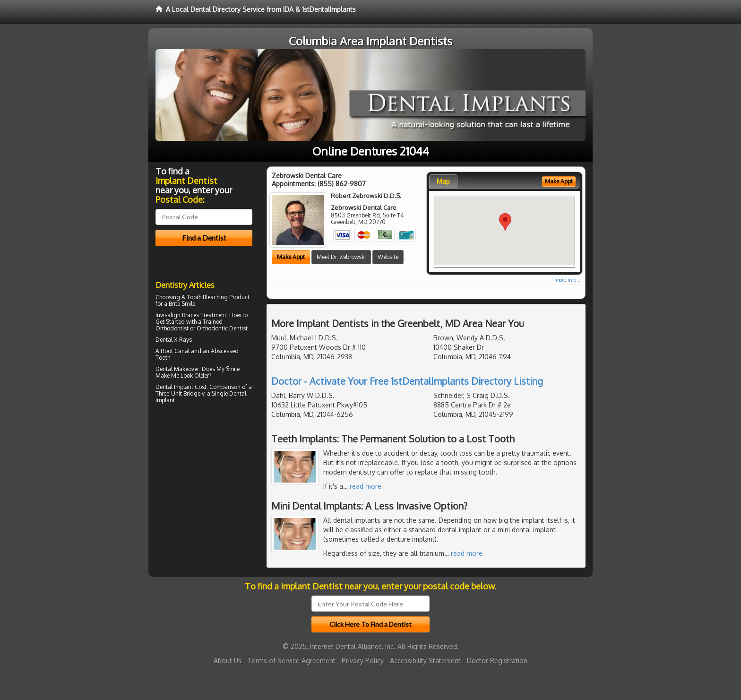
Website (388, 257)
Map (443, 181)
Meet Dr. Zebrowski (341, 257)
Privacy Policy (363, 661)
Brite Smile (182, 304)
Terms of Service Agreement (292, 661)
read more (366, 486)
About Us (228, 661)
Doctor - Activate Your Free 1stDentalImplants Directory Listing (407, 381)
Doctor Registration (497, 661)
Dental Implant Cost (181, 387)
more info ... (568, 280)
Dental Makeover (177, 369)
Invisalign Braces (177, 315)
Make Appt (291, 257)
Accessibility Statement (425, 661)
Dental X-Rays (174, 340)
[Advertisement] (204, 489)
